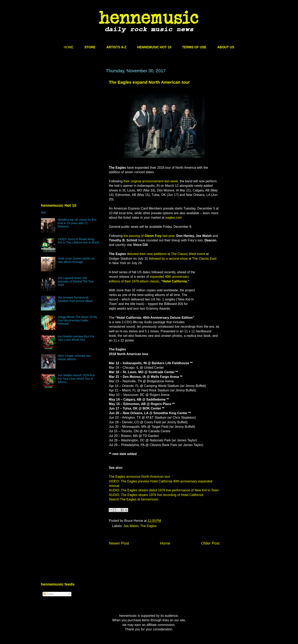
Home (165, 543)
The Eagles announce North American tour (139, 477)
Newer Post (119, 543)
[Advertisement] (71, 107)
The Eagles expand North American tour (149, 82)
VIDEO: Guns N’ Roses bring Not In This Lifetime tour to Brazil (78, 241)
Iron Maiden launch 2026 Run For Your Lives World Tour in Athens (76, 379)
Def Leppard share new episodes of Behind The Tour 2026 (76, 281)
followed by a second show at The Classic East (183, 259)
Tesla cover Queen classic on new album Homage (76, 260)
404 (43, 213)
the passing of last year (149, 236)
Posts (49, 594)
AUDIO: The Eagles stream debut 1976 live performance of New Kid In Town (164, 490)
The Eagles (148, 526)
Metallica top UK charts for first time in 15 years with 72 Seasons (77, 223)
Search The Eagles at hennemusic (134, 499)
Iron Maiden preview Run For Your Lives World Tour (76, 338)
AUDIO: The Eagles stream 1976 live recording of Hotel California (156, 495)
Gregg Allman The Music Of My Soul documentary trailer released (77, 320)
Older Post (210, 543)
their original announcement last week (151, 181)
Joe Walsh (131, 526)
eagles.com (174, 218)
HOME (69, 47)
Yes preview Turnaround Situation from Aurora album (75, 299)
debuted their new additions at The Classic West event (166, 254)
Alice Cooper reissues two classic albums (74, 357)
